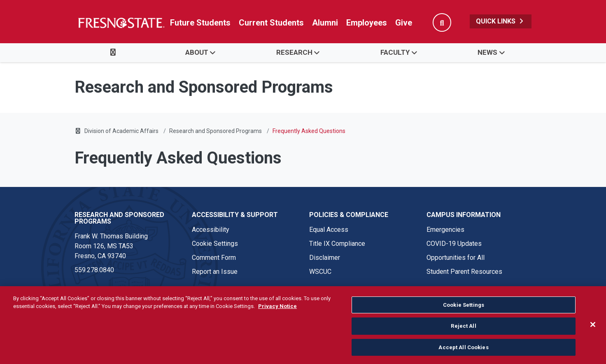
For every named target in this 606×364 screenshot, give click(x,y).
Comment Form (214, 258)
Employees (367, 23)
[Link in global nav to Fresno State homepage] (121, 23)
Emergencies (445, 230)
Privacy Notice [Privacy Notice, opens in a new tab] (277, 311)
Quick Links (501, 21)
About (197, 52)
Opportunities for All (456, 258)
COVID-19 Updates (454, 244)
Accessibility (211, 230)
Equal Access (329, 230)
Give (404, 23)
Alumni (325, 23)
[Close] (593, 329)
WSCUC (320, 272)
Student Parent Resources (464, 272)
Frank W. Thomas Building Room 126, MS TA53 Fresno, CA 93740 (111, 246)
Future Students (200, 23)
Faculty (395, 52)
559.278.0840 (94, 270)
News (487, 52)
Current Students (271, 23)
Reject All (463, 331)
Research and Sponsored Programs (216, 131)
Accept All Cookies (463, 352)
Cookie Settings (215, 244)
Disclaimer (325, 258)
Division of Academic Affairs (121, 131)
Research (294, 52)
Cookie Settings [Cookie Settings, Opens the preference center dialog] (464, 310)
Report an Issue (215, 272)
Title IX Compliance (337, 244)
